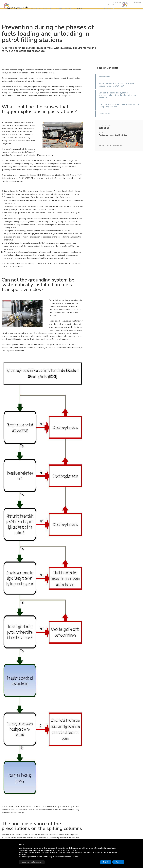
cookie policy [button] (73, 850)
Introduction (104, 77)
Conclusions (104, 114)
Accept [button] (118, 862)
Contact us (107, 8)
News (79, 8)
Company (69, 8)
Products (35, 8)
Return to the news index (111, 145)
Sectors (58, 8)
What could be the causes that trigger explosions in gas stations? (117, 85)
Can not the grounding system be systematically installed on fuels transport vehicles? (118, 95)
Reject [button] (106, 862)
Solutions (48, 8)
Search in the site (120, 2)
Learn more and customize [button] (32, 862)
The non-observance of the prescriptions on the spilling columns (119, 106)
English (137, 2)
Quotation (121, 8)
